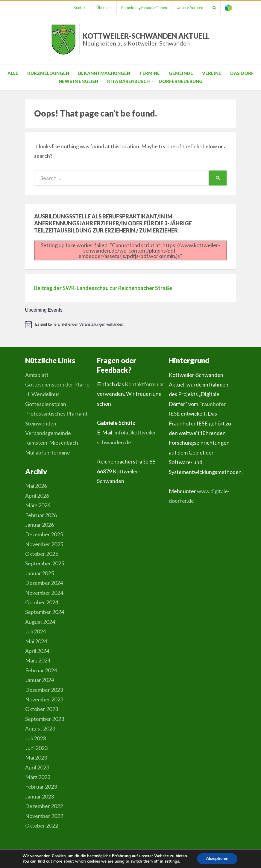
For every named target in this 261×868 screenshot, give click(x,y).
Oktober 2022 (42, 825)
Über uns (103, 7)
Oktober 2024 (42, 602)
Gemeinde (181, 73)
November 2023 (44, 699)
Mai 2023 (36, 757)
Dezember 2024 (44, 583)
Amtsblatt (37, 375)
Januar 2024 (40, 680)
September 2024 (45, 612)
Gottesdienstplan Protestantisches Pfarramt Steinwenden (56, 414)
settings (172, 861)
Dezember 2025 (44, 534)
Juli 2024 (35, 631)
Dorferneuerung (181, 81)
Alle (13, 73)
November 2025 (44, 544)
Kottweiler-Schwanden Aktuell (146, 39)
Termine (150, 73)
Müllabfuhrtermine (48, 452)
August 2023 (40, 728)
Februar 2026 (41, 515)
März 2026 (38, 505)
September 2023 (45, 719)
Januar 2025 (40, 573)
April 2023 (37, 767)
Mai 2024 (36, 641)
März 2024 (38, 660)
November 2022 (44, 816)
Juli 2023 (35, 738)
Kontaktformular (145, 384)
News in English (78, 81)
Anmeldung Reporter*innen (143, 7)
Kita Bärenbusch (128, 81)
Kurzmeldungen (48, 73)
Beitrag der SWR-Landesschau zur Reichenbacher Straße (103, 288)
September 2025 (45, 563)
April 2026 (37, 496)
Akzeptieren (217, 859)
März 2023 (38, 777)
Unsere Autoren (190, 7)
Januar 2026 (40, 525)
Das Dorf (242, 73)
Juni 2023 (36, 748)
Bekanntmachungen (104, 73)
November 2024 (44, 593)
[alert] (131, 324)
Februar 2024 (41, 670)
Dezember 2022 (44, 806)
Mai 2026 (36, 486)
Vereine (212, 73)
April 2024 (37, 651)
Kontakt (79, 7)
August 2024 (40, 622)
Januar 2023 (40, 796)
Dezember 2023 (44, 690)
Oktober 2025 (42, 554)
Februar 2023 (41, 787)
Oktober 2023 (42, 709)
